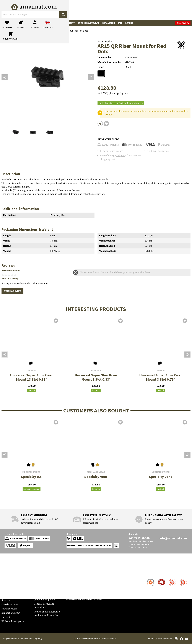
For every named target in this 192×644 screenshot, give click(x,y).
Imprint (6, 617)
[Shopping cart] (172, 10)
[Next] (91, 77)
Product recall (9, 609)
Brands (129, 23)
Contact (6, 579)
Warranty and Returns (13, 592)
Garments (37, 23)
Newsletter (7, 596)
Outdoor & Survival (89, 23)
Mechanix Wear (31, 472)
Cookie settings (10, 604)
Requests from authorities (48, 591)
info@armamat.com (173, 538)
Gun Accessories (20, 23)
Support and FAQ (11, 613)
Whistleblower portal (13, 621)
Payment (6, 588)
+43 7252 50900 (139, 538)
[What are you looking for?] (79, 10)
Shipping (121, 156)
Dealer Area (183, 23)
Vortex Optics (105, 41)
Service (7, 573)
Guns (6, 23)
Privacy (38, 595)
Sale (120, 23)
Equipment (69, 23)
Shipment (7, 583)
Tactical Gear (53, 23)
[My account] (143, 10)
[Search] (103, 10)
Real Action (109, 23)
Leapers (31, 370)
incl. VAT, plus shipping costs (113, 93)
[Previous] (5, 77)
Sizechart (7, 600)
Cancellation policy (44, 600)
